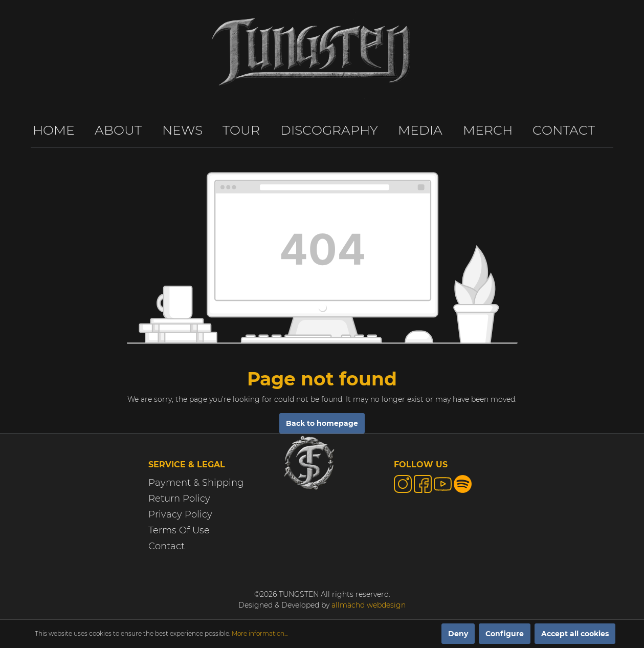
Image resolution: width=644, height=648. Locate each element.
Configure (505, 634)
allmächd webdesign (369, 605)
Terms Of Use (179, 530)
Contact (166, 546)
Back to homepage (322, 423)
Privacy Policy (180, 514)
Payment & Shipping (196, 483)
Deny (458, 634)
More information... (260, 633)
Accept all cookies (575, 634)
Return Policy (179, 499)
